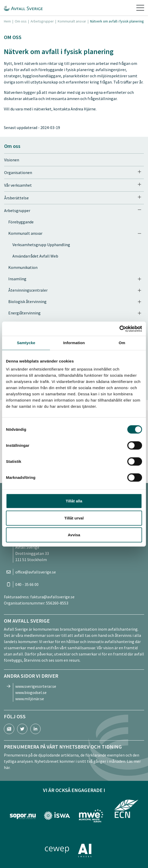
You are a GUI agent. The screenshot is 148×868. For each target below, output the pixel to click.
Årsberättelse (16, 198)
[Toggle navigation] (140, 8)
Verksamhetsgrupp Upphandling (41, 245)
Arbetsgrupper (42, 21)
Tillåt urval (74, 518)
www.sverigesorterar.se (36, 686)
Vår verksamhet (18, 185)
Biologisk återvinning (27, 301)
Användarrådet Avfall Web (35, 256)
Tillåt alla (74, 501)
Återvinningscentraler (28, 290)
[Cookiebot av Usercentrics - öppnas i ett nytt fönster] (119, 329)
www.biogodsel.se (31, 692)
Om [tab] (122, 343)
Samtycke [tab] (26, 343)
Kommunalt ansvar (72, 21)
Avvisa (74, 535)
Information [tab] (74, 343)
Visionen (12, 160)
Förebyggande (21, 222)
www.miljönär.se (30, 699)
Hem (7, 21)
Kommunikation (23, 267)
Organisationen (18, 172)
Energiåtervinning (24, 313)
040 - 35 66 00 (27, 584)
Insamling (17, 279)
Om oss (21, 21)
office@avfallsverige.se (36, 572)
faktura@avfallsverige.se (52, 597)
